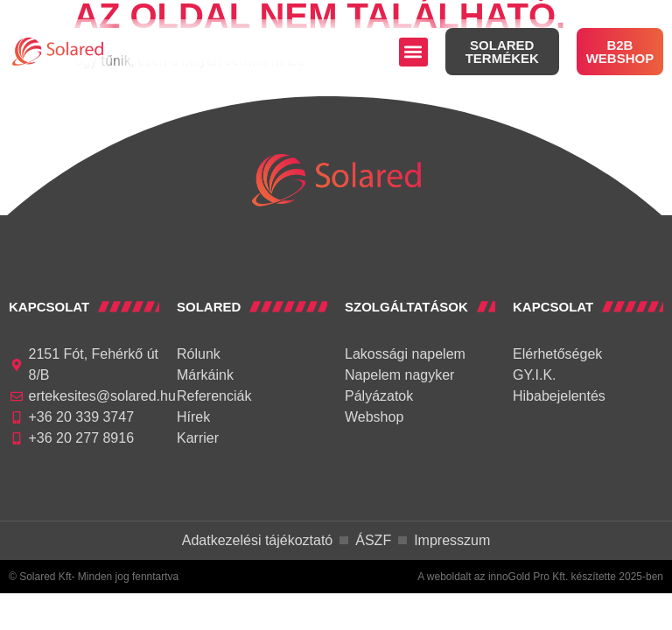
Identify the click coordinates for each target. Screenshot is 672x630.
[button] (413, 52)
